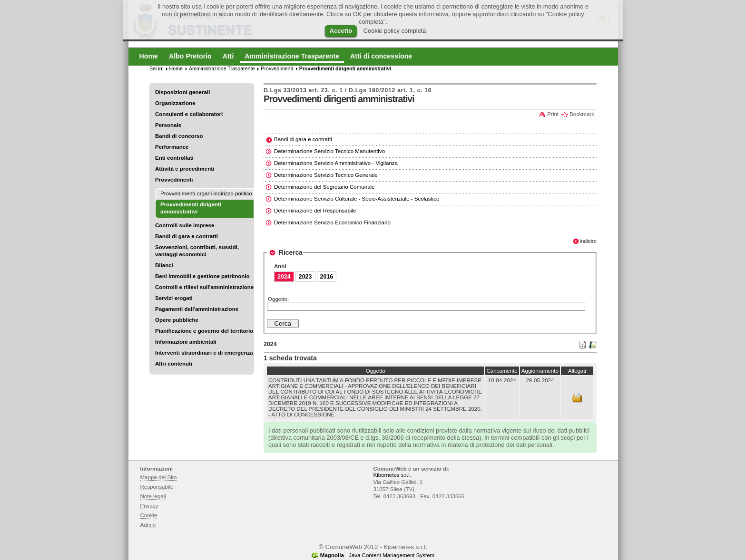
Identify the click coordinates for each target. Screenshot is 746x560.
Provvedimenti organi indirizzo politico (206, 193)
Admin (148, 525)
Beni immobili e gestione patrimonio (202, 276)
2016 (327, 277)
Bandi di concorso (179, 136)
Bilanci (164, 265)
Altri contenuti (174, 364)
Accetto (341, 31)
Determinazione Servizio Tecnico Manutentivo (329, 151)
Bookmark (582, 114)
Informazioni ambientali (186, 342)
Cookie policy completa (395, 31)
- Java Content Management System (377, 555)
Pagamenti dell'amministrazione (197, 309)
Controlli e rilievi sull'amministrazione (204, 287)
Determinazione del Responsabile (315, 211)
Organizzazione (175, 103)
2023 (305, 277)
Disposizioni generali (182, 92)
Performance (172, 147)
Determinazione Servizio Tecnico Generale (326, 175)
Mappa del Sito (159, 477)
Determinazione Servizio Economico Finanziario (332, 222)
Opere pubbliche (177, 320)
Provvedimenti (174, 180)
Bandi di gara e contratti (186, 236)
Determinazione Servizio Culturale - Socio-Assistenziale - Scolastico (357, 199)
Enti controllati (174, 158)
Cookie (149, 515)
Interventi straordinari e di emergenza (204, 353)
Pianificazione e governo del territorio (204, 331)
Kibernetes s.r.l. (392, 475)
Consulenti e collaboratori (189, 114)
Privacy (149, 506)
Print (553, 114)
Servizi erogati (174, 298)
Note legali (153, 496)
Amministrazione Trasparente (222, 68)
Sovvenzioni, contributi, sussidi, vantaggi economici (197, 251)
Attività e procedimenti (185, 169)
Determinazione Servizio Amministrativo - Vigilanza (336, 163)
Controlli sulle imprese (185, 225)
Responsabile (157, 487)
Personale (168, 125)
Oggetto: (278, 299)
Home (176, 68)
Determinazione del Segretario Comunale (324, 187)
